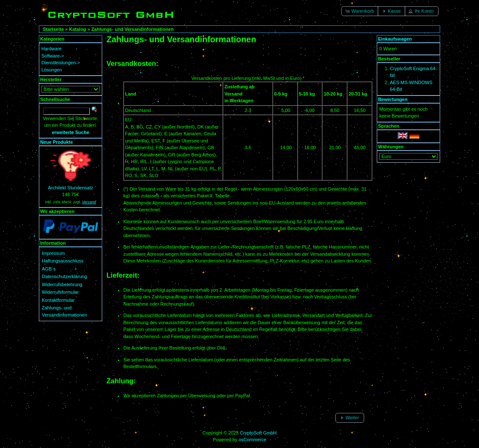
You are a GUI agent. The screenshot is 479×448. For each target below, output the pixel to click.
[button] (360, 11)
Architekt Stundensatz (70, 188)
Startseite (53, 29)
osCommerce (252, 440)
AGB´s (49, 269)
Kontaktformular (58, 300)
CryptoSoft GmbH (258, 433)
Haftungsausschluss (63, 261)
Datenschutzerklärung (64, 276)
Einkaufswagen (395, 39)
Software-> (53, 56)
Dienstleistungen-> (61, 63)
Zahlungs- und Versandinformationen (132, 29)
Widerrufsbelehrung (62, 284)
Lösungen (52, 70)
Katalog (78, 29)
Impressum (53, 253)
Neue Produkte (57, 142)
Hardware (52, 49)
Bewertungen (393, 99)
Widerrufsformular (60, 292)
